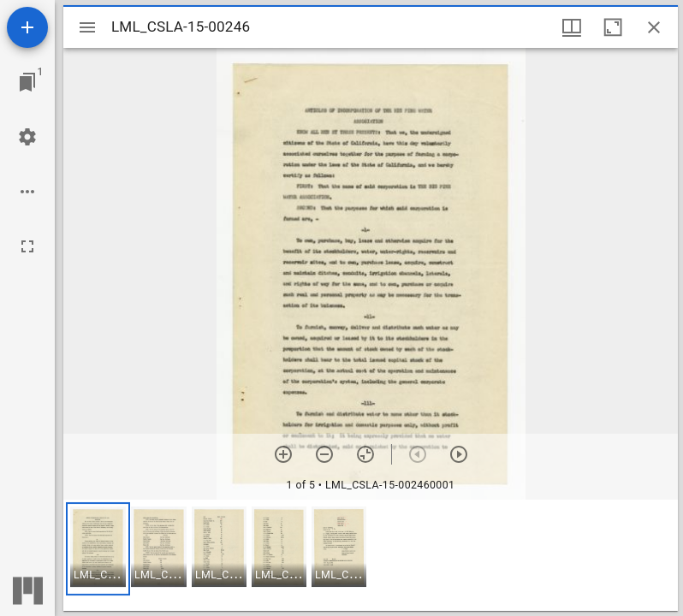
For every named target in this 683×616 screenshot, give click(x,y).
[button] (98, 549)
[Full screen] (27, 246)
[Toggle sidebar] (87, 27)
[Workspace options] (27, 192)
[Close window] (654, 27)
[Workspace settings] (27, 137)
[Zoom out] (324, 454)
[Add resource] (27, 27)
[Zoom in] (283, 454)
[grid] (371, 555)
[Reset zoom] (365, 454)
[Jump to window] (27, 82)
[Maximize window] (613, 27)
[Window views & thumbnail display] (572, 27)
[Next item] (459, 454)
